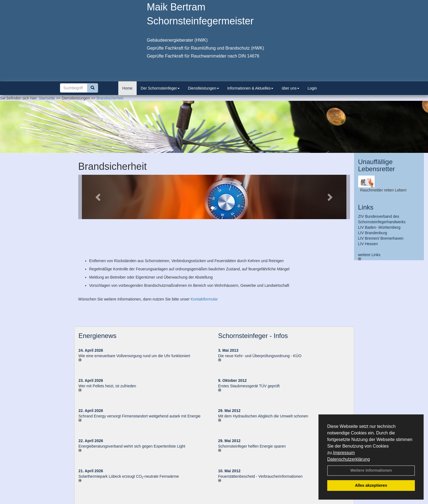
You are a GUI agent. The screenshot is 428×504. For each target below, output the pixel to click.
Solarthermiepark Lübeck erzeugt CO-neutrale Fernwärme (129, 446)
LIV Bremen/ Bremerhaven (381, 238)
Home (127, 88)
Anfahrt (246, 501)
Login (312, 88)
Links (366, 207)
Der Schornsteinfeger (160, 88)
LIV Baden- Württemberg (379, 227)
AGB (260, 501)
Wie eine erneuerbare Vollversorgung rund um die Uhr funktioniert (134, 325)
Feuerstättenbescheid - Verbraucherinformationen (260, 446)
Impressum (344, 453)
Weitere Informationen (371, 470)
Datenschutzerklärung (349, 459)
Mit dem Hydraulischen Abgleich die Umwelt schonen (263, 385)
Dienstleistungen (203, 88)
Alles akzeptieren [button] (371, 485)
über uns (290, 88)
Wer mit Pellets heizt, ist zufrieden (107, 355)
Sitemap (276, 501)
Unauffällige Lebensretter (377, 165)
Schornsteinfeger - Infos (253, 305)
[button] (99, 197)
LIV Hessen (368, 244)
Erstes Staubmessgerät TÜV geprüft (249, 355)
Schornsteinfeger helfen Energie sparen (252, 416)
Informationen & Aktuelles (250, 88)
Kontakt (164, 501)
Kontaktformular (204, 268)
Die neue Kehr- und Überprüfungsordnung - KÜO (260, 325)
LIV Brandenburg (373, 233)
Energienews (98, 305)
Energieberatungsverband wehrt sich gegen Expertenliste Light (132, 416)
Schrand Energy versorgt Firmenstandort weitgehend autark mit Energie (140, 385)
